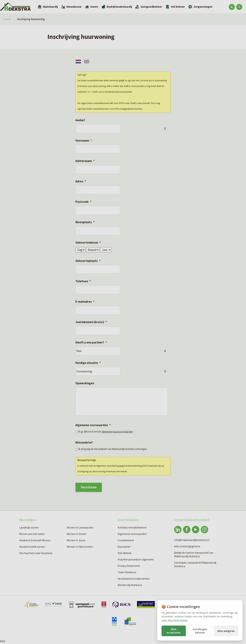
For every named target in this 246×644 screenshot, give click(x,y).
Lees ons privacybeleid (174, 620)
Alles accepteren (174, 631)
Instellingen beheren (200, 631)
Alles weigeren (226, 631)
